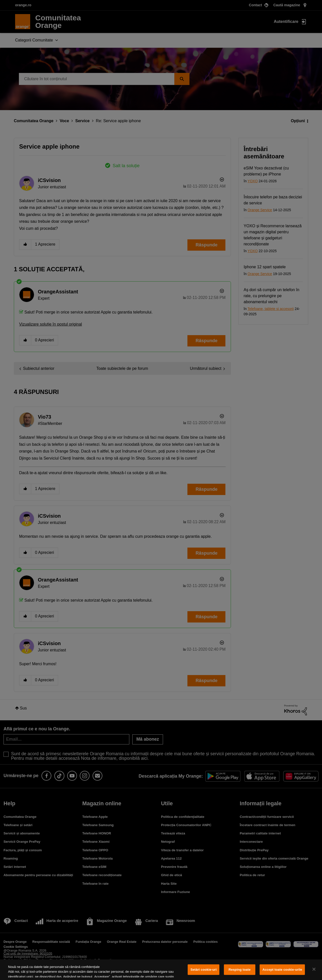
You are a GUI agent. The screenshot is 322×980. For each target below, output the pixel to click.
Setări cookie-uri (204, 970)
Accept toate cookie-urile (282, 970)
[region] (161, 970)
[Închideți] (314, 969)
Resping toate (239, 970)
